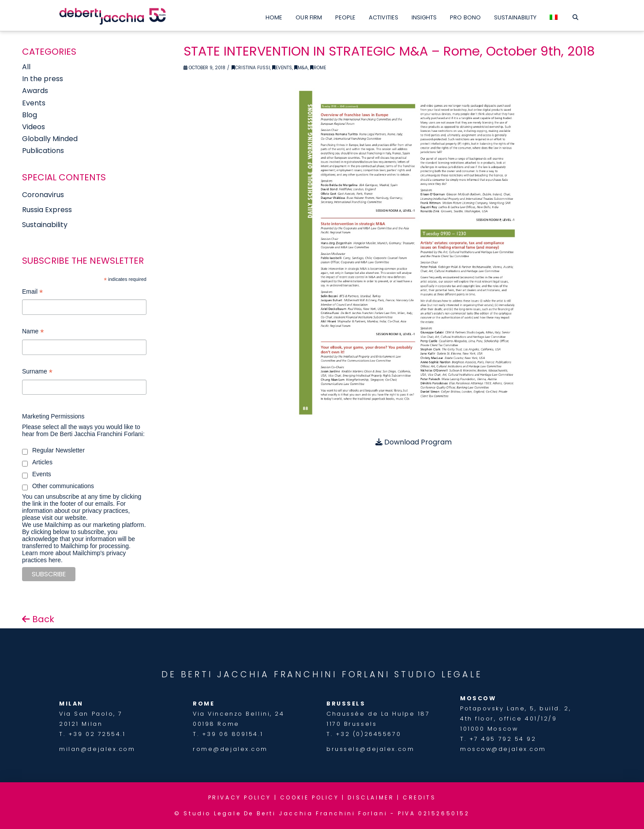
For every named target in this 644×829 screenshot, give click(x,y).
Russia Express (47, 210)
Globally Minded (50, 139)
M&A (301, 68)
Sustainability (45, 225)
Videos (34, 127)
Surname (37, 372)
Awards (35, 91)
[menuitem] (554, 15)
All (26, 67)
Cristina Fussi (251, 68)
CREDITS (419, 797)
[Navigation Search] (575, 15)
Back (38, 619)
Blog (30, 115)
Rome (318, 68)
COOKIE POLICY (310, 797)
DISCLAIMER (371, 797)
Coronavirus (43, 195)
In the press (43, 79)
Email (32, 293)
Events (282, 68)
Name (33, 332)
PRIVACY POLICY (240, 797)
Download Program (414, 442)
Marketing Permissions (53, 416)
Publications (43, 151)
